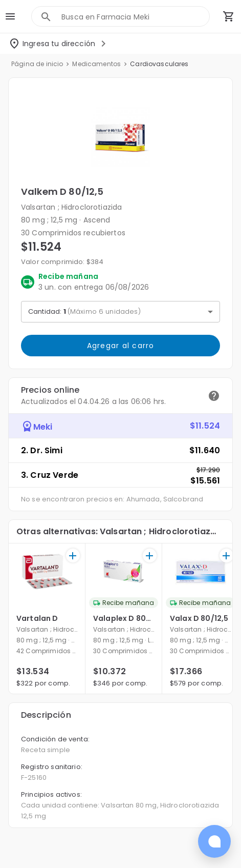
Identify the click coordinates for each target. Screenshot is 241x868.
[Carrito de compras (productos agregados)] (229, 16)
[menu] (10, 16)
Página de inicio (37, 64)
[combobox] (135, 17)
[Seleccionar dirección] (59, 44)
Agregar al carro (120, 346)
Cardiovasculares (159, 64)
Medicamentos (96, 64)
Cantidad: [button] (84, 311)
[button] (120, 137)
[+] (73, 556)
